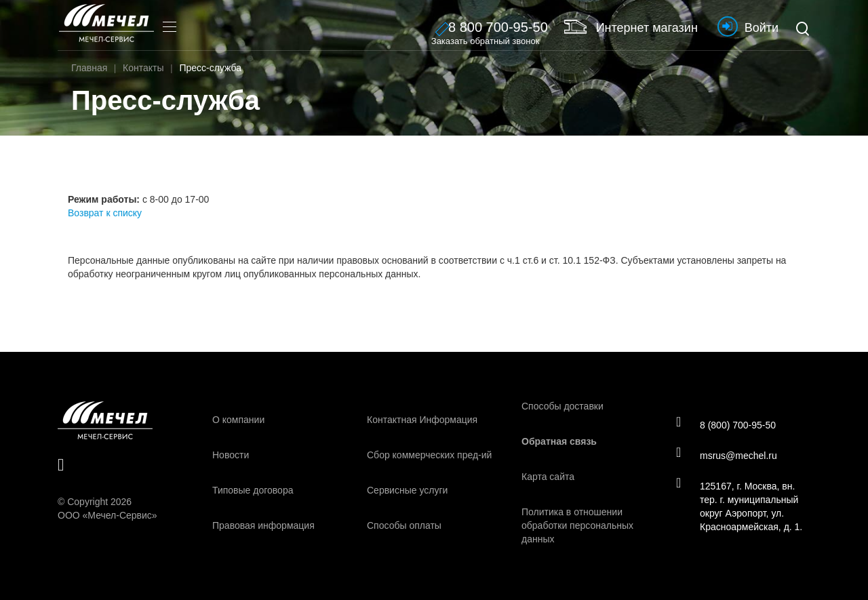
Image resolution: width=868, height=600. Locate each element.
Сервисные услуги (407, 490)
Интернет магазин (631, 26)
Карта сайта (548, 477)
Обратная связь (559, 441)
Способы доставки (563, 406)
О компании (238, 420)
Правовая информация (263, 525)
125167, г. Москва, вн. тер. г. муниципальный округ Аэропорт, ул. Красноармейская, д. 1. (739, 506)
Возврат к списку (105, 213)
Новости (231, 455)
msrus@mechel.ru (727, 455)
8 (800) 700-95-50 (726, 424)
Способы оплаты (404, 525)
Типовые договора (253, 490)
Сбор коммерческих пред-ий (429, 455)
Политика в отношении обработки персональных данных (577, 525)
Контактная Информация (422, 420)
